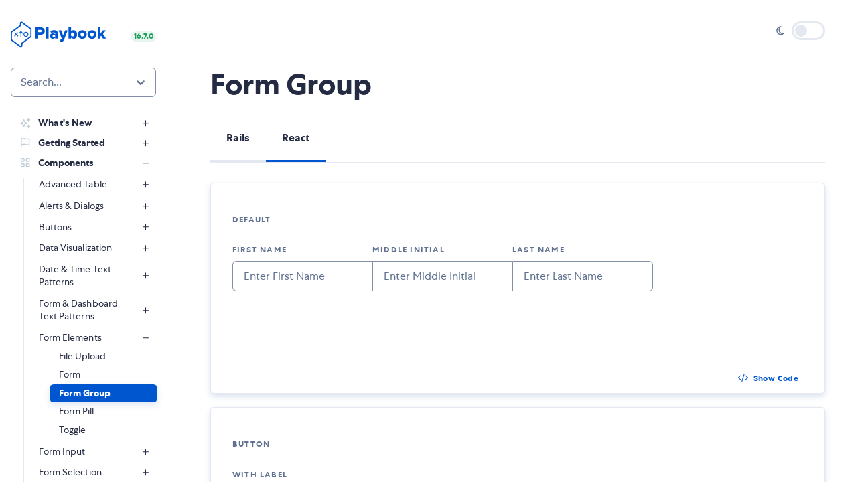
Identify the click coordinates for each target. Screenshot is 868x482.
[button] (103, 394)
